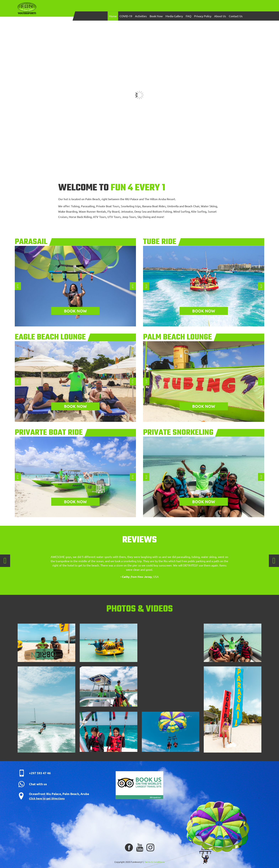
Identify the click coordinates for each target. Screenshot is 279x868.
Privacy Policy (203, 16)
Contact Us (236, 16)
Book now (75, 311)
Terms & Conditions (155, 862)
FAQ (189, 16)
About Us (220, 16)
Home (113, 16)
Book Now (156, 16)
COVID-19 (126, 16)
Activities (141, 16)
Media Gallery (174, 16)
